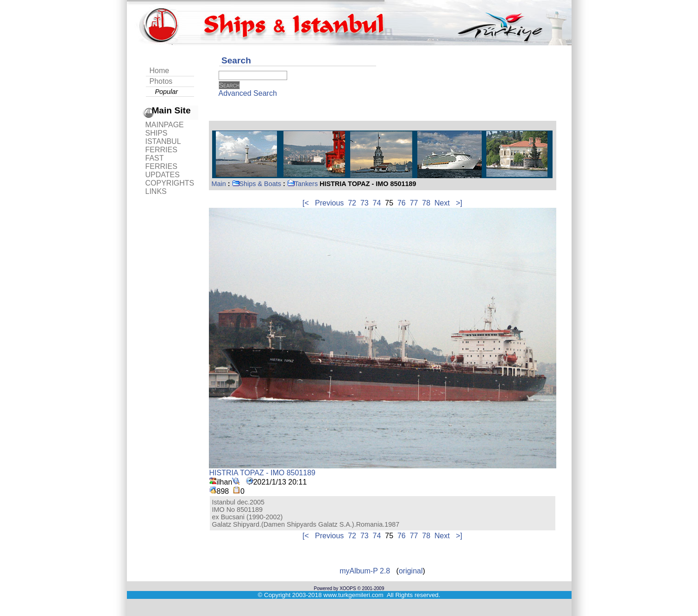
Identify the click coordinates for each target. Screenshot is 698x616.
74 (377, 203)
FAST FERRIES (161, 162)
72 (352, 203)
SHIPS (157, 133)
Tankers (302, 184)
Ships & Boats (257, 184)
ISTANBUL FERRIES (163, 146)
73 (365, 203)
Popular (167, 92)
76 (402, 203)
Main (219, 184)
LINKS (156, 191)
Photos (161, 81)
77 (414, 203)
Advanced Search (248, 93)
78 (426, 203)
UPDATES (163, 175)
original (411, 571)
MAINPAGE (165, 125)
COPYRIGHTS (170, 183)
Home (160, 71)
